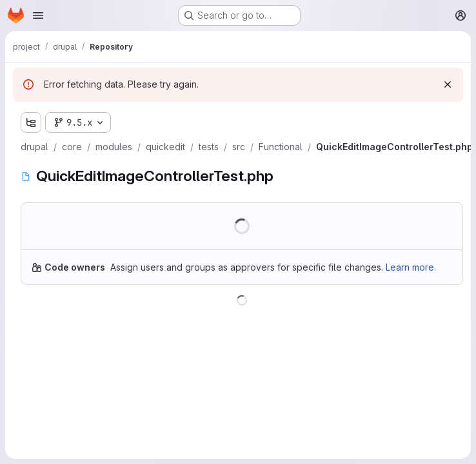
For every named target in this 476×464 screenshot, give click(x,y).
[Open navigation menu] (38, 15)
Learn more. (411, 267)
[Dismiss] (448, 84)
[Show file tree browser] (31, 122)
